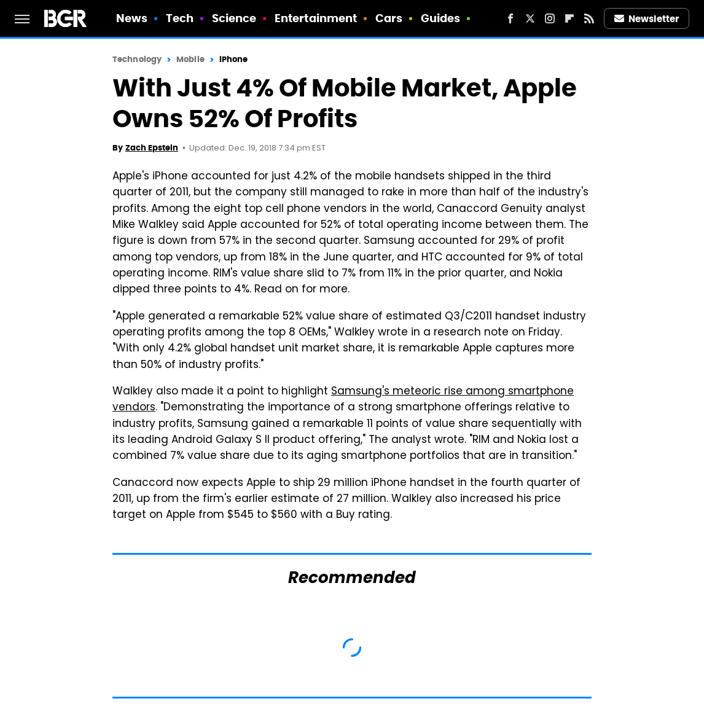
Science (234, 18)
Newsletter (647, 19)
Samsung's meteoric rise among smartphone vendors (343, 400)
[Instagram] (550, 18)
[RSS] (589, 18)
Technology (137, 59)
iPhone (234, 59)
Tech (180, 18)
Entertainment (316, 18)
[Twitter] (530, 18)
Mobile (190, 59)
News (132, 18)
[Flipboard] (569, 18)
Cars (389, 18)
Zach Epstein (152, 148)
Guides (441, 18)
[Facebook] (510, 18)
